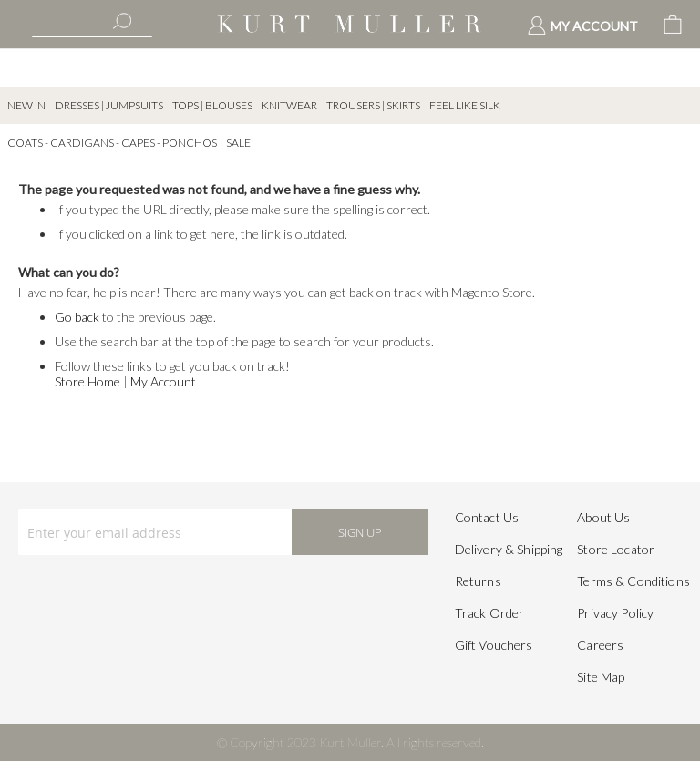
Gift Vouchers (494, 645)
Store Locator (616, 549)
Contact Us (487, 517)
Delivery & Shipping (509, 549)
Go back (77, 317)
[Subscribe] (360, 532)
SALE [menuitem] (238, 143)
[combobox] (92, 23)
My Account (163, 381)
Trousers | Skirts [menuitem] (373, 105)
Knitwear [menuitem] (289, 105)
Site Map (601, 677)
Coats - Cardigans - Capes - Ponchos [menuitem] (112, 143)
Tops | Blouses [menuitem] (212, 105)
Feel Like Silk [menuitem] (465, 105)
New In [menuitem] (26, 105)
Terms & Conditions (633, 581)
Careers (600, 645)
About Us (603, 517)
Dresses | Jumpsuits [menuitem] (109, 105)
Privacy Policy (615, 613)
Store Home (87, 381)
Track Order (490, 613)
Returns (478, 581)
